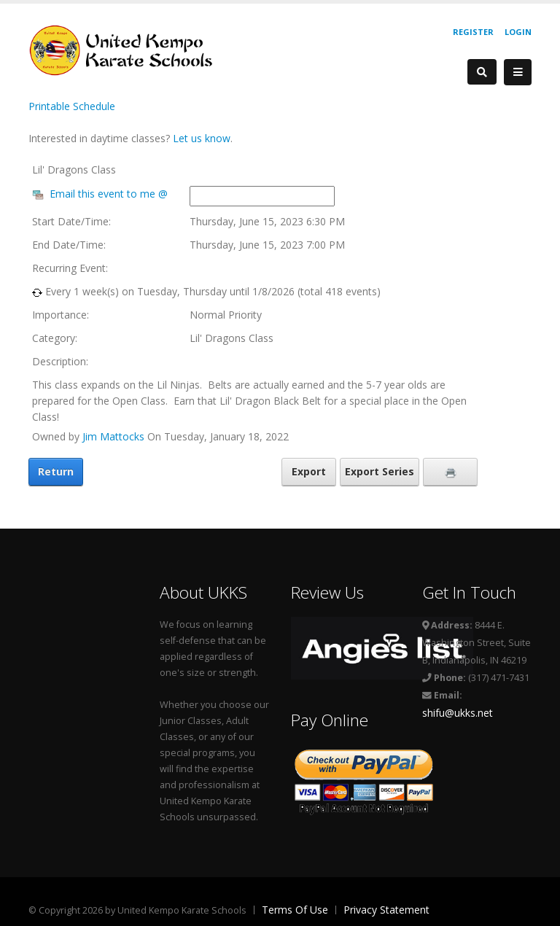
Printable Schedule (72, 106)
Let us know (202, 138)
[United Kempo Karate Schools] (131, 49)
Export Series (380, 471)
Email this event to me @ (109, 194)
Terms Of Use (295, 910)
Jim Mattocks (113, 436)
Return (56, 471)
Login (518, 32)
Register (473, 32)
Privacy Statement (386, 910)
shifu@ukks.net (458, 713)
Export (309, 471)
